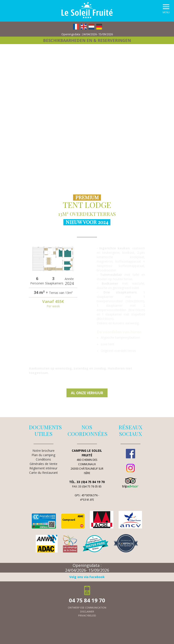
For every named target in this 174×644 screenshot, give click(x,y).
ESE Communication (93, 608)
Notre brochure (43, 451)
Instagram (130, 468)
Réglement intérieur (43, 468)
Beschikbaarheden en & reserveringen (87, 40)
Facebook (130, 454)
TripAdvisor (130, 483)
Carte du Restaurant (43, 473)
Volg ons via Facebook (87, 577)
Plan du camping (43, 455)
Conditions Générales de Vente (43, 462)
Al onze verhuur (87, 393)
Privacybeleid (87, 615)
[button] (166, 10)
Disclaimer (87, 611)
